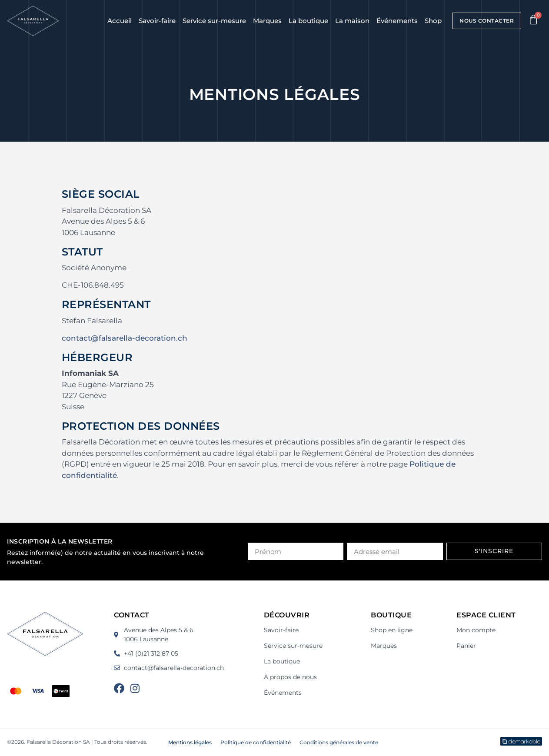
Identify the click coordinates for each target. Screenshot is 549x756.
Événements (397, 21)
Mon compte (476, 630)
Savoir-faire (157, 21)
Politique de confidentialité (256, 742)
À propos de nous (290, 677)
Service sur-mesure (214, 21)
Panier (466, 646)
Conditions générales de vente (339, 742)
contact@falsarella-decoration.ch (125, 338)
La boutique (308, 21)
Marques (267, 21)
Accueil (120, 21)
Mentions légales (190, 742)
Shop (433, 21)
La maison (352, 21)
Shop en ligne (392, 630)
